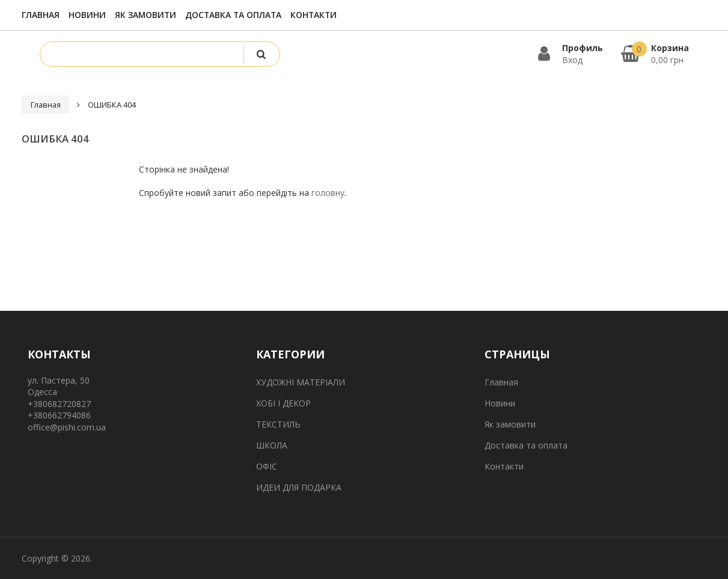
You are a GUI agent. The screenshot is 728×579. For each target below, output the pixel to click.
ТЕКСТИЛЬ (278, 424)
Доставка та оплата (233, 15)
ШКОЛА (272, 445)
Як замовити (145, 15)
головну (328, 193)
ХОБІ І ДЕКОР (283, 403)
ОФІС (267, 466)
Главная (41, 15)
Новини (87, 15)
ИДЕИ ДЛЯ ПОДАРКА (299, 487)
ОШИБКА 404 (112, 105)
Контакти (314, 15)
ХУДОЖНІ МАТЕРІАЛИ (301, 382)
